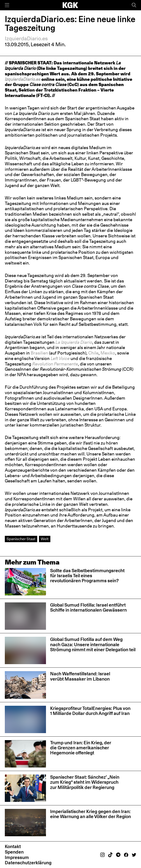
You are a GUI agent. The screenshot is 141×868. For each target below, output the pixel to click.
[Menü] (7, 5)
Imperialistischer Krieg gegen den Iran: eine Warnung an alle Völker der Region (91, 814)
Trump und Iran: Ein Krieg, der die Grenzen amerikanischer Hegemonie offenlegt (81, 748)
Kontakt (13, 846)
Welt (45, 539)
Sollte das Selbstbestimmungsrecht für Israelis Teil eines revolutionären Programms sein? (87, 576)
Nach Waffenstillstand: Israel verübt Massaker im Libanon (80, 676)
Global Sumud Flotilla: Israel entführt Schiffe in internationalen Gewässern (88, 607)
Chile (93, 353)
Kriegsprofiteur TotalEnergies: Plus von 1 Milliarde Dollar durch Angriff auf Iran (90, 711)
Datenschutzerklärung (28, 863)
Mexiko (108, 353)
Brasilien (39, 353)
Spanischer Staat (21, 539)
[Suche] (134, 5)
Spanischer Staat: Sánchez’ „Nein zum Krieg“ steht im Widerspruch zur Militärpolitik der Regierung (85, 782)
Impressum (17, 857)
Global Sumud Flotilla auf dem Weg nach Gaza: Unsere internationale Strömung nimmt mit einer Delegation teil (93, 644)
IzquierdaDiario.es (26, 38)
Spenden (14, 852)
